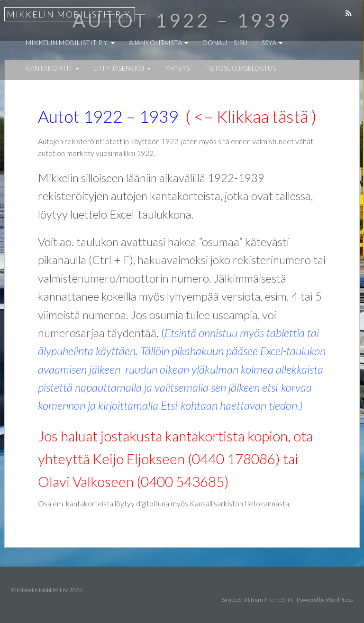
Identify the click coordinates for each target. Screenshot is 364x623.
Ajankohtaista (159, 42)
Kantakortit (52, 68)
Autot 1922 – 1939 (108, 116)
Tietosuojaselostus (240, 68)
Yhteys (177, 68)
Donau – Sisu (225, 42)
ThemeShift (278, 600)
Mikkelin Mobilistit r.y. (70, 14)
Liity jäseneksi (122, 68)
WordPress (339, 600)
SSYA (272, 42)
